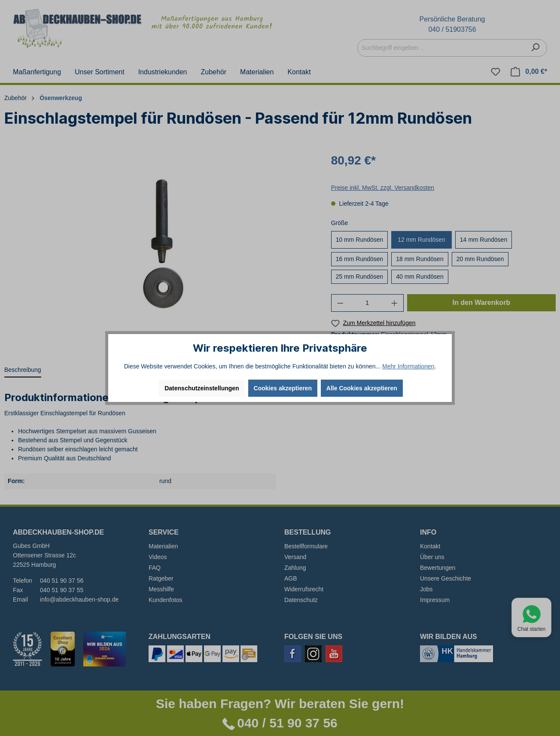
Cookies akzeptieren (283, 388)
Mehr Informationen (408, 366)
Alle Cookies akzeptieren (362, 388)
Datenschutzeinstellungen (202, 388)
